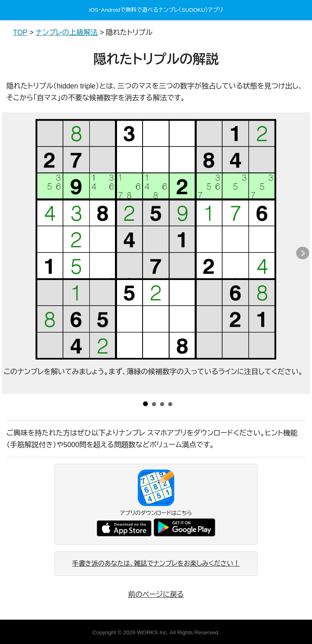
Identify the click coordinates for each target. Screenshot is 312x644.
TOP (20, 32)
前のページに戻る (156, 594)
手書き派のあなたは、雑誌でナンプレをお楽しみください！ (156, 563)
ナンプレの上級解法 (67, 32)
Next (303, 253)
